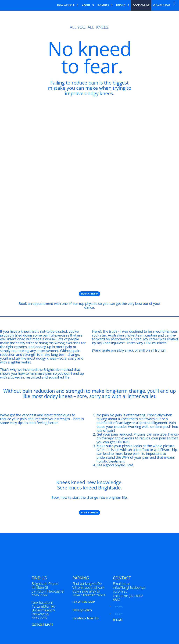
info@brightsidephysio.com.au (129, 589)
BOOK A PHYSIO (89, 294)
